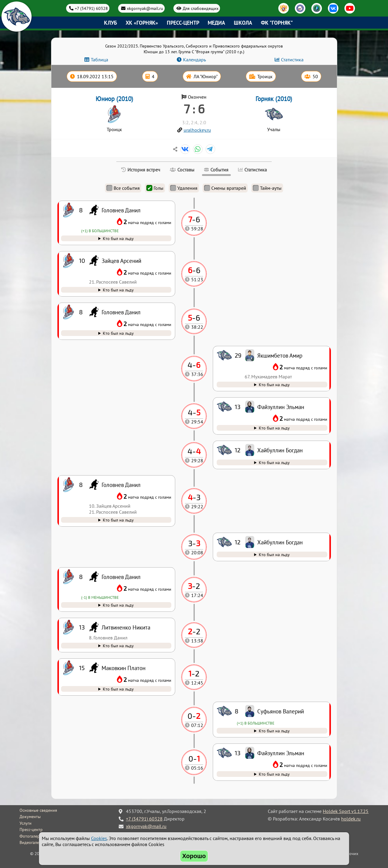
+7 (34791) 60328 (91, 8)
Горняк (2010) (274, 99)
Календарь (194, 60)
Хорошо (194, 856)
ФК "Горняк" (277, 23)
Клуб (110, 23)
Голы (155, 188)
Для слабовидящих (201, 8)
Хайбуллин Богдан (280, 542)
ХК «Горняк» (142, 23)
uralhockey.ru (197, 130)
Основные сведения (38, 810)
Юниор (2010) (114, 99)
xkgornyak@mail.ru (145, 8)
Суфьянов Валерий (281, 711)
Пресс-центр (183, 23)
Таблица (99, 60)
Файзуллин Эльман (281, 753)
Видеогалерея (33, 842)
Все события (123, 188)
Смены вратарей (225, 188)
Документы (30, 817)
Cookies (99, 838)
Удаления (184, 188)
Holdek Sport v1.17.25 (346, 811)
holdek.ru (351, 819)
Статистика (292, 60)
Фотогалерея (32, 836)
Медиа (216, 23)
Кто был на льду (274, 774)
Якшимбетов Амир (280, 355)
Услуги (26, 823)
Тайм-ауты (267, 188)
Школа (243, 23)
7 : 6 (194, 109)
